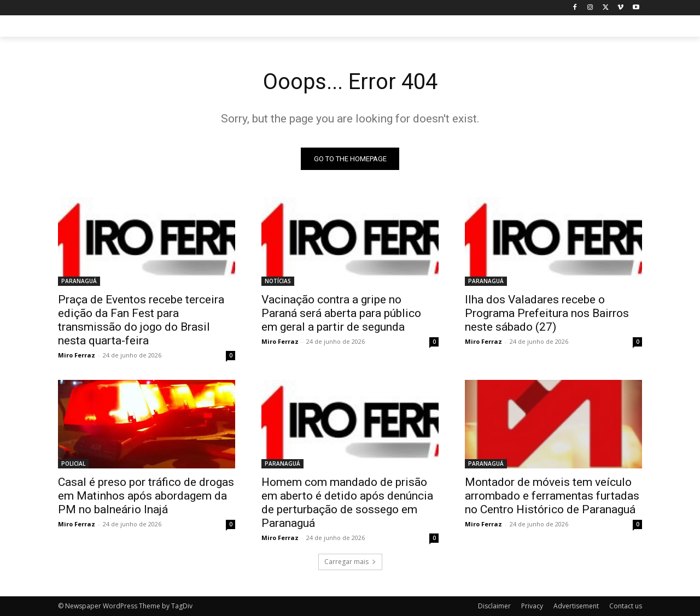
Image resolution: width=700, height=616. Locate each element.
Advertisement (576, 606)
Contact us (626, 606)
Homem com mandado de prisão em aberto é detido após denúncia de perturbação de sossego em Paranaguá (347, 503)
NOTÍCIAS (278, 281)
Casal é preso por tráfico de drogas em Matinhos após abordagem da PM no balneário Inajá (146, 496)
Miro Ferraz (77, 355)
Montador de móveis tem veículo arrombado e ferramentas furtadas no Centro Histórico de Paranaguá (552, 496)
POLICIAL (73, 464)
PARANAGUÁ (79, 281)
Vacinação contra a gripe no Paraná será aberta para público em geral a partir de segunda (341, 313)
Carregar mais (350, 562)
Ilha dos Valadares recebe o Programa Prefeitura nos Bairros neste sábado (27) (547, 313)
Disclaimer (494, 606)
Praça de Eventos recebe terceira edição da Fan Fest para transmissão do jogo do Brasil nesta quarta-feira (141, 320)
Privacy (532, 606)
